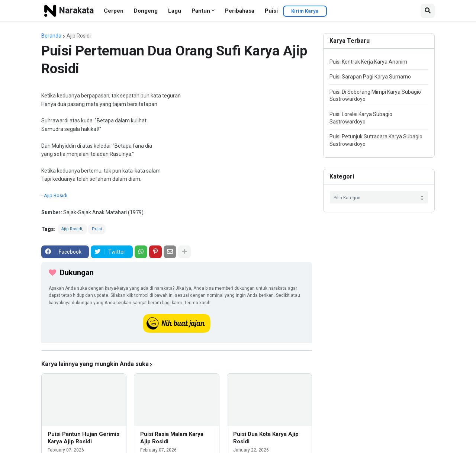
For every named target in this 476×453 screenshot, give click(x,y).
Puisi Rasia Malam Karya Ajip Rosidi (172, 438)
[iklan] (177, 351)
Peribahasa (240, 11)
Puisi (271, 11)
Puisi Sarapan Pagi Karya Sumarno (370, 77)
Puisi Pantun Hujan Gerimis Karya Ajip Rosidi (83, 438)
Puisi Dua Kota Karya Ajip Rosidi (266, 438)
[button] (428, 11)
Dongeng (146, 11)
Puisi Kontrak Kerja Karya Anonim (368, 62)
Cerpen (114, 11)
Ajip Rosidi (79, 36)
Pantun (201, 11)
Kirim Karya (305, 11)
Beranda (51, 36)
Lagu (175, 11)
